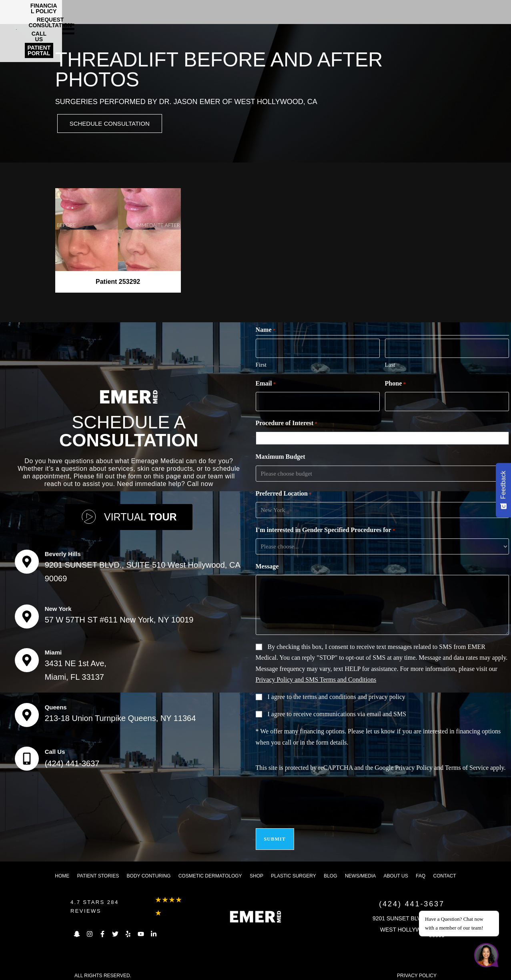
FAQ (421, 870)
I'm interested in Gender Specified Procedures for (326, 529)
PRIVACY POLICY (417, 970)
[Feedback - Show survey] (503, 490)
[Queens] (27, 713)
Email (266, 384)
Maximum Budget (281, 455)
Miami (53, 650)
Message (267, 565)
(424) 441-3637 (72, 761)
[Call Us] (27, 756)
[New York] (27, 614)
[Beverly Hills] (27, 559)
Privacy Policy (414, 766)
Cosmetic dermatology (210, 870)
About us (396, 870)
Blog (330, 870)
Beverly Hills (63, 551)
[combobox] (384, 437)
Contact (444, 870)
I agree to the (337, 696)
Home (62, 870)
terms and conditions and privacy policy (354, 696)
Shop (257, 870)
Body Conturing (149, 870)
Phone (395, 384)
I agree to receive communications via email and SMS (337, 713)
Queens (56, 705)
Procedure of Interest (287, 422)
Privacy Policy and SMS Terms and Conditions (316, 678)
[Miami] (27, 658)
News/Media (360, 870)
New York (58, 606)
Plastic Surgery (293, 870)
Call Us (55, 749)
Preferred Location (284, 493)
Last (390, 365)
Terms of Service (467, 766)
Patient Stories (98, 870)
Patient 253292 (118, 283)
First (261, 365)
